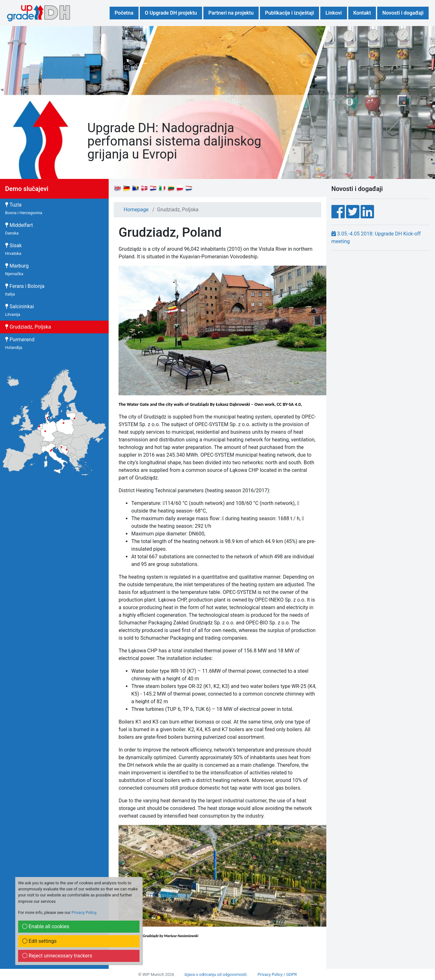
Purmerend (20, 343)
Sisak (13, 249)
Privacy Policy (84, 912)
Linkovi (333, 13)
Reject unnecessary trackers (57, 956)
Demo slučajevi (27, 189)
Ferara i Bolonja (25, 290)
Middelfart (19, 229)
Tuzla (24, 208)
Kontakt (362, 13)
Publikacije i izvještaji (289, 13)
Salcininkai (20, 310)
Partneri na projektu (231, 13)
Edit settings (39, 941)
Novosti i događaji (403, 13)
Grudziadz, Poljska (28, 327)
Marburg (17, 269)
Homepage (136, 210)
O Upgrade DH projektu (171, 13)
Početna (124, 13)
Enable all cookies (46, 926)
